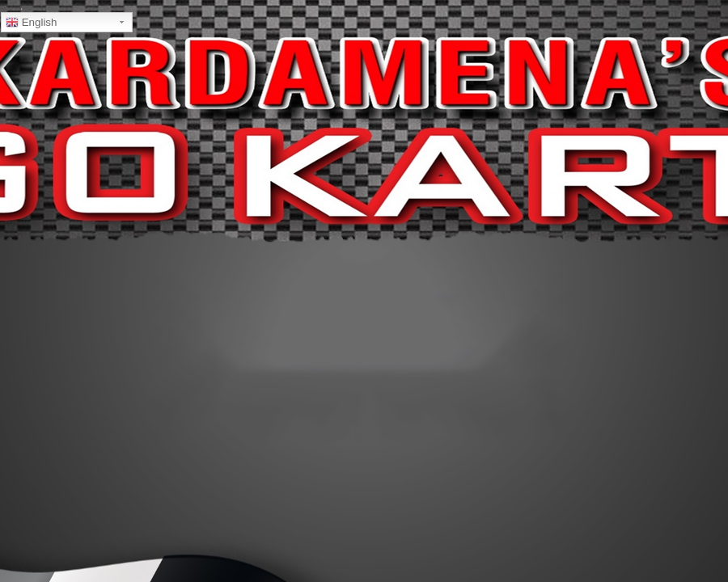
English (31, 23)
